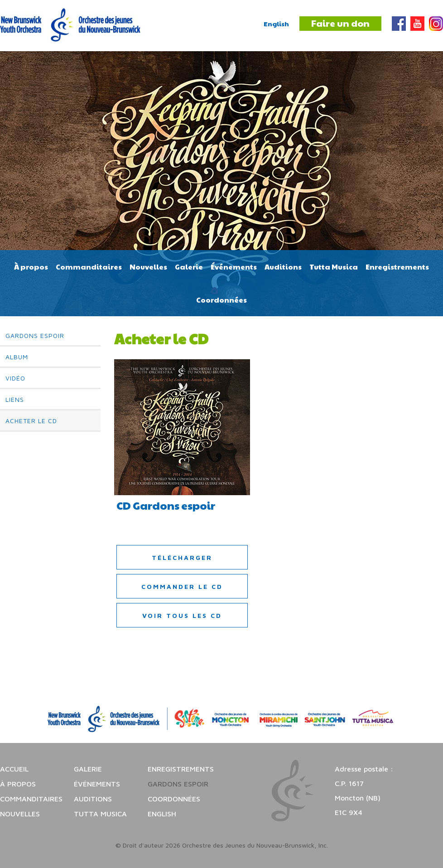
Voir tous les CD (182, 615)
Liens (15, 399)
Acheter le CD (31, 421)
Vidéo (15, 378)
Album (17, 357)
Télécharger (182, 557)
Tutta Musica (334, 267)
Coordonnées (221, 300)
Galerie (189, 267)
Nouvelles (148, 267)
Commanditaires (89, 267)
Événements (234, 267)
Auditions (283, 267)
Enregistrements (397, 267)
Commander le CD (182, 586)
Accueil (14, 769)
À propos (31, 267)
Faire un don (340, 23)
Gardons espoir (35, 335)
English (276, 24)
